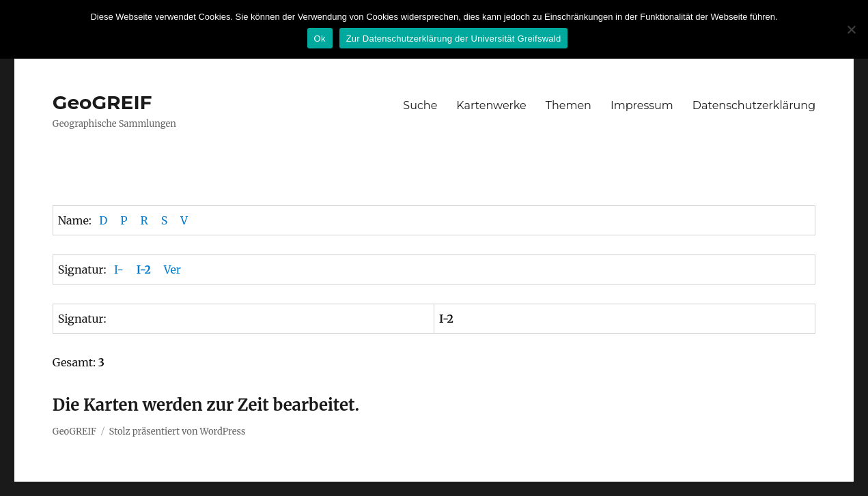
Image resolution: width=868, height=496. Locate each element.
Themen (569, 105)
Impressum (642, 105)
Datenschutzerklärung (754, 105)
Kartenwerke (491, 105)
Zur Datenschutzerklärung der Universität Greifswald (454, 39)
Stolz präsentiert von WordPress (178, 432)
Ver (172, 269)
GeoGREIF (102, 102)
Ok (320, 39)
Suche (420, 105)
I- (119, 269)
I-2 (144, 269)
